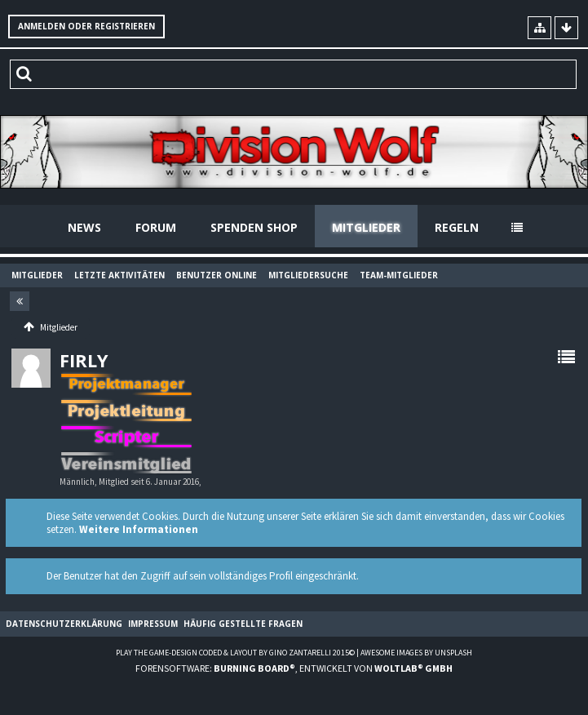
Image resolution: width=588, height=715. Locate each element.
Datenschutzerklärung (64, 624)
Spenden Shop (254, 227)
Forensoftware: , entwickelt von (294, 668)
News (84, 227)
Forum (156, 227)
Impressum (153, 624)
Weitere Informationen (139, 529)
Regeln (457, 227)
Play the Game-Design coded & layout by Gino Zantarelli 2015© (235, 653)
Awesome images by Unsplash (416, 653)
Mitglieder (366, 227)
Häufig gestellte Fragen (243, 624)
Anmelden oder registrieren (86, 26)
